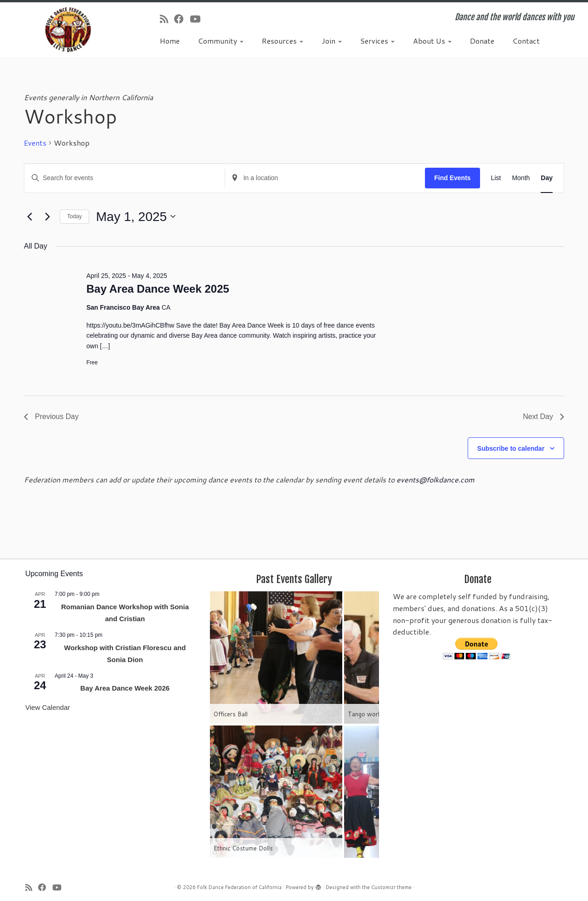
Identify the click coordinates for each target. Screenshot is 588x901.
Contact (526, 41)
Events (35, 143)
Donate (482, 41)
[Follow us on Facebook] (182, 19)
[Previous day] (29, 216)
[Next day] (47, 216)
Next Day (543, 416)
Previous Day (51, 416)
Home (170, 41)
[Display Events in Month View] (521, 178)
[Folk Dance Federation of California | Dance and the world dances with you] (68, 30)
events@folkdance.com (435, 479)
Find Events (452, 178)
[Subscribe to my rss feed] (167, 19)
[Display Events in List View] (496, 178)
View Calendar (48, 707)
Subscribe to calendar (511, 448)
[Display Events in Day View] (547, 178)
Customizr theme (391, 887)
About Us (432, 41)
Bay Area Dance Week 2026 (125, 688)
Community (221, 41)
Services (377, 41)
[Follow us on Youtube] (198, 19)
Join (332, 41)
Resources (283, 41)
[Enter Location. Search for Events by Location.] (325, 178)
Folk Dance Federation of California (239, 887)
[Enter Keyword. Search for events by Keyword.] (124, 178)
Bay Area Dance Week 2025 (158, 289)
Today (74, 216)
